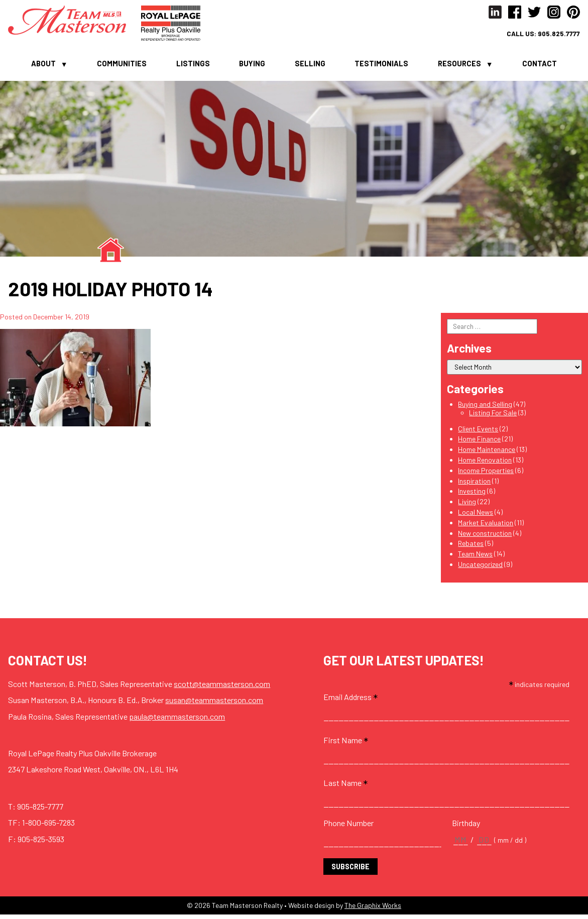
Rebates (471, 548)
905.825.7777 (558, 34)
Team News (475, 558)
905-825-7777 (40, 810)
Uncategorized (480, 568)
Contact (540, 66)
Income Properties (486, 474)
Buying (252, 66)
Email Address (350, 701)
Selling (310, 66)
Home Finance (479, 443)
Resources (459, 66)
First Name (346, 744)
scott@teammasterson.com (222, 688)
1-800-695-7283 (48, 826)
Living (467, 505)
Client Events (478, 433)
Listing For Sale (493, 417)
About (43, 66)
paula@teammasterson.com (177, 720)
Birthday (466, 827)
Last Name (345, 787)
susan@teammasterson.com (214, 704)
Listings (193, 66)
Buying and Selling (485, 408)
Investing (472, 495)
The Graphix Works (373, 909)
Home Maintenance (487, 453)
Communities (122, 66)
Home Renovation (485, 464)
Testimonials (381, 66)
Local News (476, 516)
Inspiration (474, 485)
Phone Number (348, 827)
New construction (485, 537)
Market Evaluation (486, 527)
